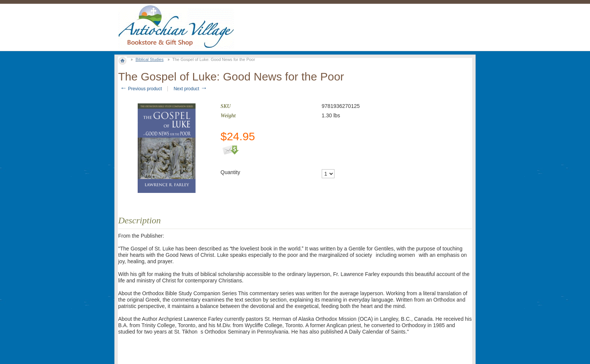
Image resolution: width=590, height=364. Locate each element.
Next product (190, 89)
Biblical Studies (150, 59)
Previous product (141, 89)
